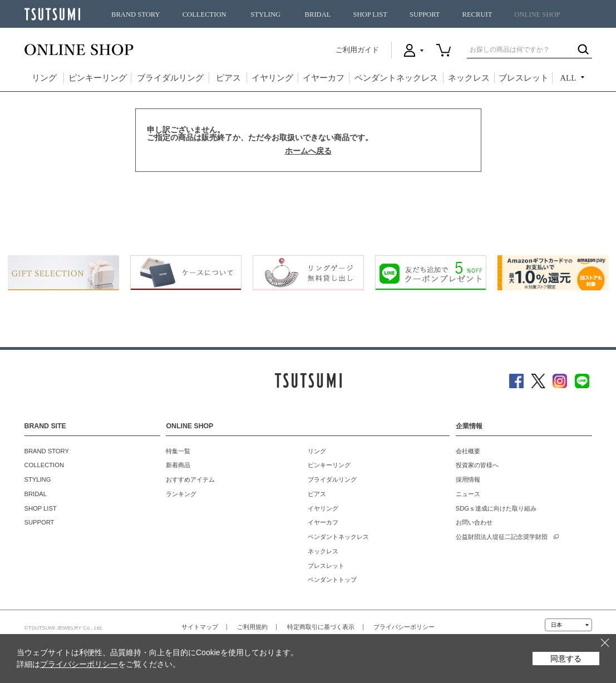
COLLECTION (204, 14)
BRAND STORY (136, 14)
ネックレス (469, 78)
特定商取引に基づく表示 (321, 627)
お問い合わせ (474, 522)
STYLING (265, 14)
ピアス (228, 78)
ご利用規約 (252, 627)
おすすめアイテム (190, 479)
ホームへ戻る (308, 151)
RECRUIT (477, 14)
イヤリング (272, 78)
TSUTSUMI (52, 14)
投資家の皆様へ (477, 465)
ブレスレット (524, 78)
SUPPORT (425, 14)
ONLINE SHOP (537, 14)
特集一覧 (178, 451)
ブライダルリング (170, 78)
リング (44, 78)
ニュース (468, 494)
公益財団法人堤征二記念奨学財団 (502, 537)
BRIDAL (318, 14)
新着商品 (178, 465)
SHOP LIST (370, 14)
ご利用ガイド (357, 50)
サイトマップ (200, 627)
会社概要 (468, 451)
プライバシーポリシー (404, 627)
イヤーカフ (324, 78)
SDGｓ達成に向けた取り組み (496, 508)
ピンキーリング (98, 78)
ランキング (181, 494)
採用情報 (468, 479)
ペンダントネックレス (396, 78)
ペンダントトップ (332, 580)
